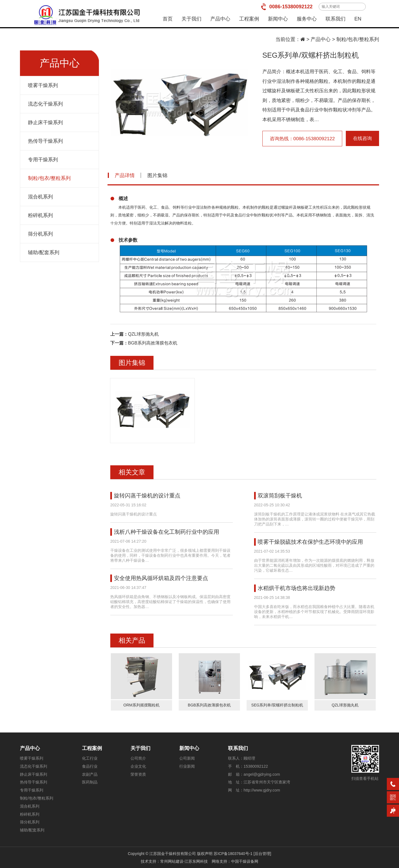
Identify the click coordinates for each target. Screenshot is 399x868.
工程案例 (249, 19)
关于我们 (191, 19)
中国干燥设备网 (245, 861)
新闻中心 (278, 19)
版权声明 (205, 854)
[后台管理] (262, 854)
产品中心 (220, 19)
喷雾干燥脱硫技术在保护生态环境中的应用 (310, 542)
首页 (168, 19)
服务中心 (307, 19)
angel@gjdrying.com (262, 774)
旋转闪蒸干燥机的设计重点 (147, 496)
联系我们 (336, 19)
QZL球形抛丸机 (143, 334)
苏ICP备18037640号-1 (233, 854)
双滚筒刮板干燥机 (280, 496)
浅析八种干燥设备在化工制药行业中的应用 (167, 532)
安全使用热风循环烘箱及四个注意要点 (161, 578)
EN (358, 19)
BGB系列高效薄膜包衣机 (153, 343)
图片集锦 (157, 175)
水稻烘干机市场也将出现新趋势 (296, 588)
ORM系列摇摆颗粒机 (141, 705)
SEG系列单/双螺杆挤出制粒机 (277, 705)
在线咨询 (362, 139)
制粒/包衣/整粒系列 (358, 39)
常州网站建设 (172, 861)
